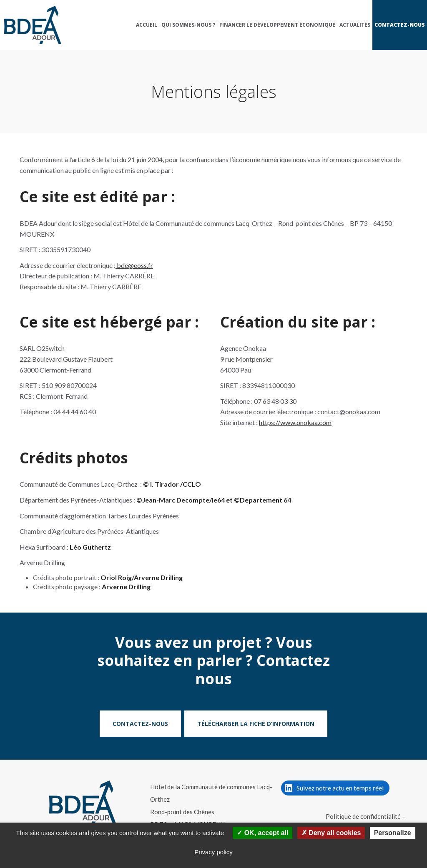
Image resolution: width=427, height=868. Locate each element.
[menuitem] (147, 25)
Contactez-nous (400, 25)
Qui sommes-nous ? (188, 25)
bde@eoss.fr (134, 265)
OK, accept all (262, 833)
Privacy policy (213, 852)
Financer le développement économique (277, 25)
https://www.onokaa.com (295, 422)
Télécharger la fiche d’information (256, 724)
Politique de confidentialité (363, 816)
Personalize (393, 833)
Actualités (355, 25)
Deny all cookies (331, 833)
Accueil (147, 25)
